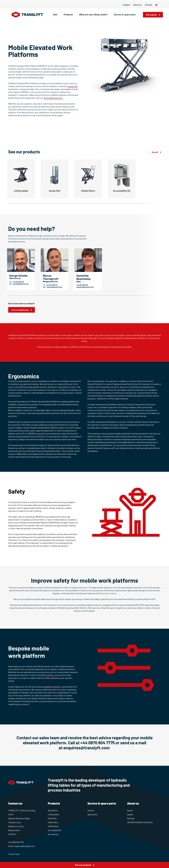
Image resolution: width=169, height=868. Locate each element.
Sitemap (131, 818)
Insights (126, 5)
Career (130, 810)
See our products (83, 865)
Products (68, 15)
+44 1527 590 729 (82, 285)
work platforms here (53, 98)
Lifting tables (53, 814)
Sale (55, 15)
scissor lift (73, 86)
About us (137, 5)
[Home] (28, 15)
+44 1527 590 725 (18, 282)
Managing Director (50, 281)
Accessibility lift (55, 830)
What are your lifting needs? (93, 15)
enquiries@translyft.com (87, 748)
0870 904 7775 (18, 842)
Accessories (53, 834)
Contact (149, 5)
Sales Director (15, 278)
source (40, 433)
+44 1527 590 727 (52, 285)
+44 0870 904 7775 (98, 743)
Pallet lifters (53, 822)
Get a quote (151, 15)
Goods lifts (52, 818)
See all (155, 152)
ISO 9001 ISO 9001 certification (140, 822)
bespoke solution (52, 687)
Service (91, 810)
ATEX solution (47, 675)
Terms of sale (14, 854)
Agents (130, 814)
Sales (79, 281)
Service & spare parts (125, 15)
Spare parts (92, 814)
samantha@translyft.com (85, 287)
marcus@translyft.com (55, 287)
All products (53, 810)
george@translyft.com (21, 284)
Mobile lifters (53, 826)
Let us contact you (20, 310)
